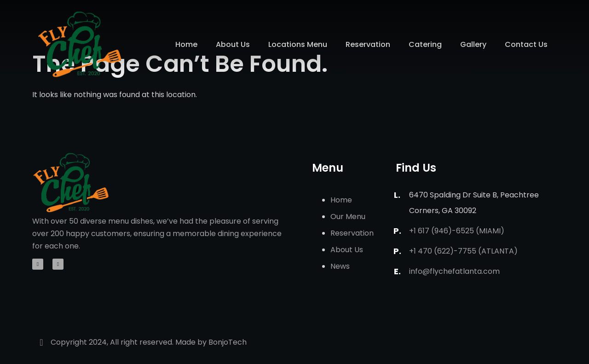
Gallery (473, 44)
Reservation (368, 44)
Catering (425, 44)
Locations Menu (298, 44)
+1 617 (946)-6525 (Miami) (457, 231)
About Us (233, 44)
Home (186, 44)
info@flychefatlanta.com (454, 271)
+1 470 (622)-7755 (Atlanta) (463, 251)
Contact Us (526, 44)
